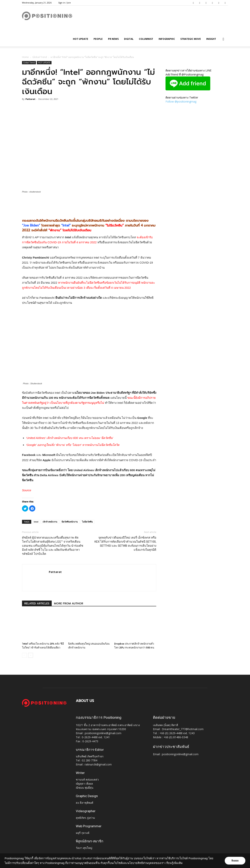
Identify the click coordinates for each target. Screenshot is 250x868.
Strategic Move (191, 39)
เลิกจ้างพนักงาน (50, 522)
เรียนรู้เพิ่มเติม (174, 863)
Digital (129, 39)
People (98, 39)
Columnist (146, 39)
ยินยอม (235, 861)
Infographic (167, 39)
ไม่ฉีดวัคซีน (87, 522)
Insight (211, 39)
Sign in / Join (65, 3)
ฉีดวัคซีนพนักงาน (70, 522)
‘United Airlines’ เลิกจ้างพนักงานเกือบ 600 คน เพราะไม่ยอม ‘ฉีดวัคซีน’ (70, 438)
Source (27, 490)
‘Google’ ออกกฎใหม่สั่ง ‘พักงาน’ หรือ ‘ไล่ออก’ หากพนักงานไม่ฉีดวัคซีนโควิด (73, 445)
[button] (223, 39)
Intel (36, 522)
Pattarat (30, 99)
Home (25, 57)
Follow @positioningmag (181, 101)
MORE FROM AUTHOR (69, 604)
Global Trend (40, 57)
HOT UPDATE (81, 39)
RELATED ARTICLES (37, 604)
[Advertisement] (89, 204)
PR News (113, 39)
